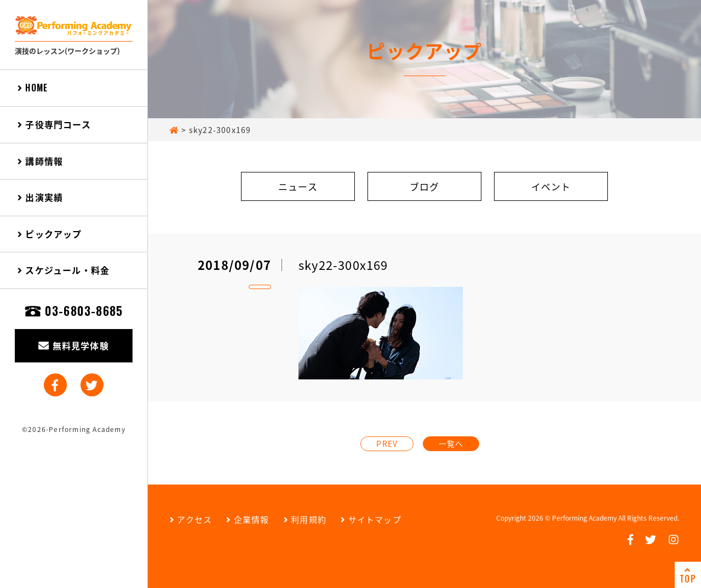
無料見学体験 (74, 345)
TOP (688, 575)
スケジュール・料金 (64, 270)
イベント (551, 186)
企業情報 (248, 520)
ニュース (298, 186)
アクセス (191, 520)
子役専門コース (54, 124)
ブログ (425, 186)
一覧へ (451, 443)
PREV (387, 443)
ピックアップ (50, 234)
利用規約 (305, 520)
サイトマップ (371, 520)
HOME (33, 88)
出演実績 (40, 197)
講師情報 (40, 161)
